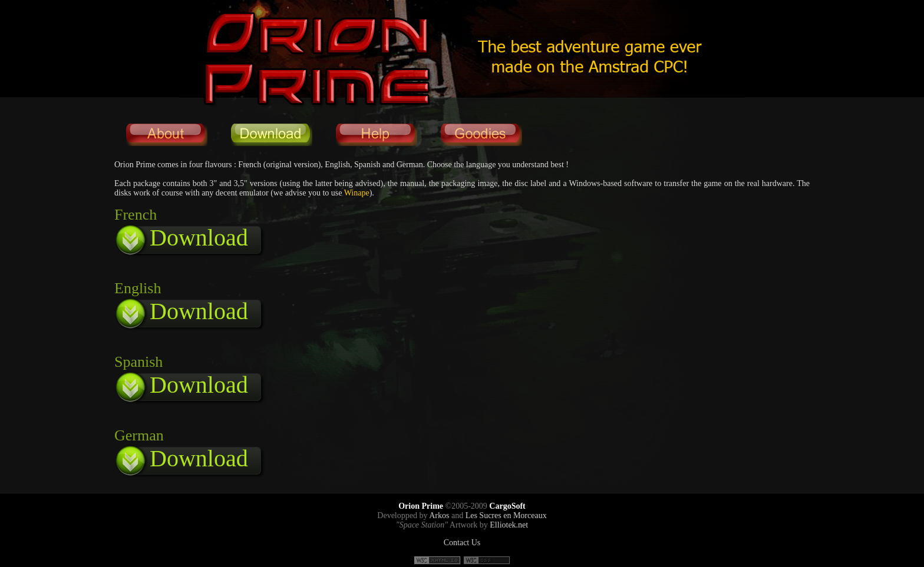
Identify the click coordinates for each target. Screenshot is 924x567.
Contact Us (462, 543)
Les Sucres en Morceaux (506, 515)
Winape (357, 193)
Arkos (439, 515)
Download (199, 238)
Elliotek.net (509, 525)
